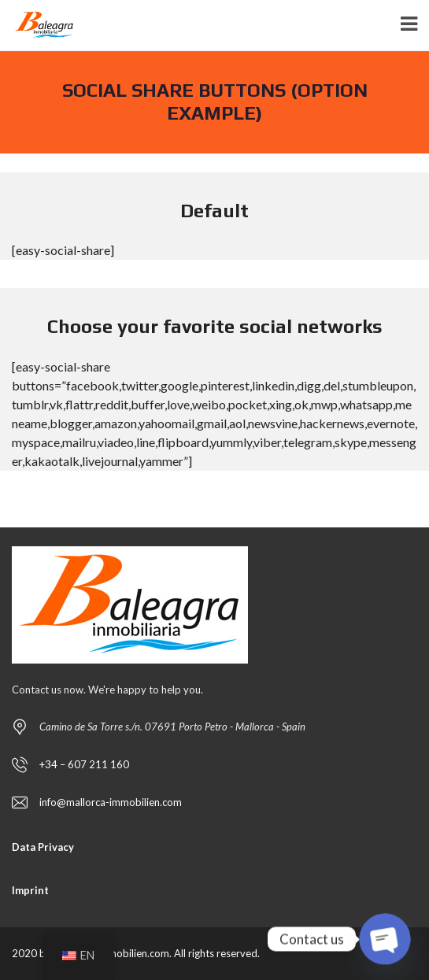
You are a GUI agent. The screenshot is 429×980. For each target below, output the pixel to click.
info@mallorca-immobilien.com (111, 802)
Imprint (30, 890)
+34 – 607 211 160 (84, 764)
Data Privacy (43, 847)
